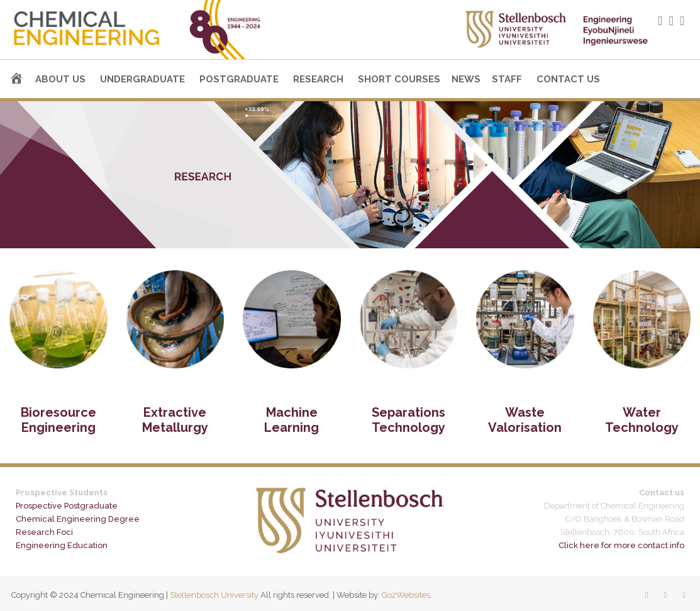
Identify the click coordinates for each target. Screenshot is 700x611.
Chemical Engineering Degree (78, 519)
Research (318, 79)
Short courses (399, 79)
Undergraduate (142, 79)
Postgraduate (239, 79)
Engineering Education (62, 545)
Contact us (568, 79)
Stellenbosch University (214, 595)
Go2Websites (406, 595)
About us (60, 79)
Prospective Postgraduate (67, 506)
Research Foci (44, 532)
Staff (507, 79)
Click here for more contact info (621, 545)
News (466, 79)
